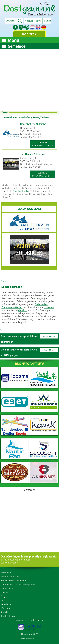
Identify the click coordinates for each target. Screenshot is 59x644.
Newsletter (6, 604)
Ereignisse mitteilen (12, 307)
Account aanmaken (10, 577)
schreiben (49, 307)
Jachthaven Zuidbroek (32, 154)
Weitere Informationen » (42, 144)
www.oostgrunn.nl (29, 638)
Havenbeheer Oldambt (33, 124)
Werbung (5, 608)
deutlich (23, 310)
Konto (39, 21)
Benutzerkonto (21, 191)
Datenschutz (7, 589)
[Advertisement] (29, 79)
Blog (3, 596)
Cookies (4, 592)
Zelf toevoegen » (9, 563)
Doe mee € (29, 34)
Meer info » (49, 336)
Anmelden (29, 21)
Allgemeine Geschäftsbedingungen (18, 585)
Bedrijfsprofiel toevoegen (13, 581)
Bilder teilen (41, 304)
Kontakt (47, 21)
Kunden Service (8, 616)
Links (3, 600)
